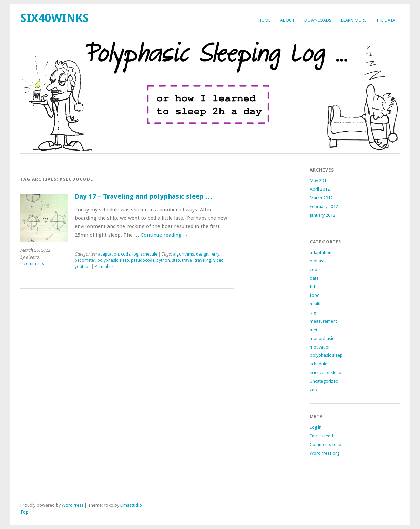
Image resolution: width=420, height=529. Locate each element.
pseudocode (143, 260)
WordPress (73, 505)
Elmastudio (131, 505)
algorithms (183, 254)
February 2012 (324, 206)
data (314, 278)
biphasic (318, 261)
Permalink (104, 267)
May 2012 (319, 181)
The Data (386, 20)
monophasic (322, 338)
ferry (215, 254)
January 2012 (322, 215)
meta (315, 330)
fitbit (314, 287)
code (126, 254)
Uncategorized (324, 381)
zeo (313, 390)
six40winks (55, 18)
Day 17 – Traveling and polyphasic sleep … (143, 196)
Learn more (354, 20)
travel (187, 260)
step (176, 260)
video (218, 260)
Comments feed (326, 444)
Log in (316, 427)
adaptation (108, 254)
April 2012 (320, 189)
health (316, 304)
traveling (203, 260)
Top (24, 512)
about (287, 20)
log (135, 254)
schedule (149, 254)
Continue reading (164, 235)
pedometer (85, 260)
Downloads (318, 20)
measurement (323, 321)
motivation (320, 347)
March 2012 (321, 198)
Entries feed (321, 436)
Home (264, 20)
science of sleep (326, 372)
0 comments (32, 264)
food (315, 295)
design (202, 254)
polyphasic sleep (113, 260)
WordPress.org (325, 453)
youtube (83, 267)
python (163, 260)
